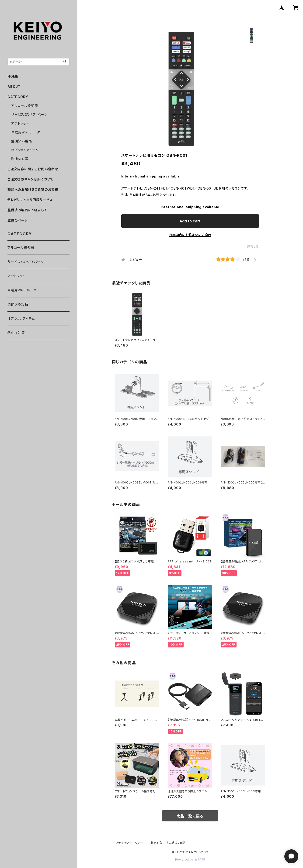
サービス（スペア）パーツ (29, 114)
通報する (253, 247)
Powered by (190, 859)
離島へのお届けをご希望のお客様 (33, 189)
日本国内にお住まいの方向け (190, 235)
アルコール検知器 (24, 106)
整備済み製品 (22, 141)
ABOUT (14, 87)
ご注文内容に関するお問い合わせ (33, 169)
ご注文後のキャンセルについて (30, 179)
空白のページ (18, 220)
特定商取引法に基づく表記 (168, 843)
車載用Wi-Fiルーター (27, 132)
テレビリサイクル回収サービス (30, 200)
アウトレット (20, 123)
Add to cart (190, 221)
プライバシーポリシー (129, 843)
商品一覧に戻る (190, 816)
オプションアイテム (25, 150)
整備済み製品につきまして (27, 210)
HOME (13, 76)
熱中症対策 (20, 159)
